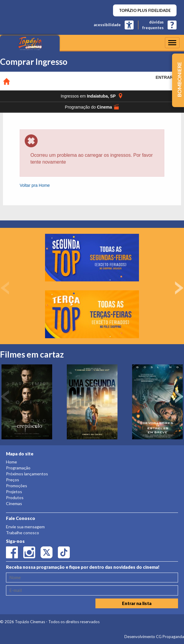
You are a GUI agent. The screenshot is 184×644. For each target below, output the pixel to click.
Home (11, 462)
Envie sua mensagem (25, 527)
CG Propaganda (170, 637)
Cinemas (14, 503)
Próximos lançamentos (27, 474)
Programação (18, 468)
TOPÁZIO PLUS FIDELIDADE (145, 10)
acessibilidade (107, 25)
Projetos (14, 492)
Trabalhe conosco (23, 533)
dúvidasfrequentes (153, 25)
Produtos (15, 498)
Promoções (17, 486)
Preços (13, 480)
